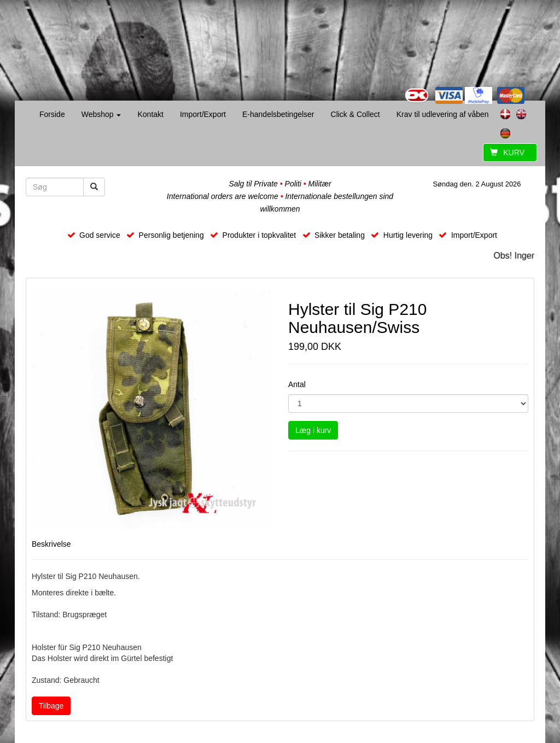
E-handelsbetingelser (278, 114)
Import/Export (203, 114)
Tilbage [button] (51, 706)
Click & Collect (355, 114)
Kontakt (150, 114)
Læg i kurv (313, 430)
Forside (52, 114)
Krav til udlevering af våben (443, 114)
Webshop (101, 114)
